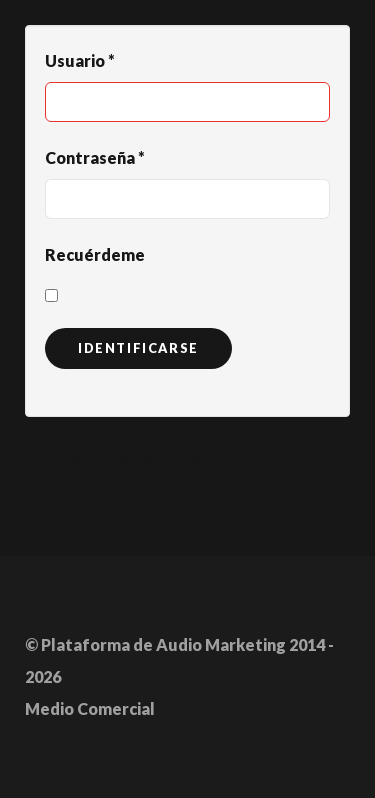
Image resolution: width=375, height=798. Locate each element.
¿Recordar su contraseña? (136, 458)
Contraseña (95, 157)
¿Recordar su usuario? (122, 493)
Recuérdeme (95, 254)
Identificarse (138, 348)
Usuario (80, 60)
